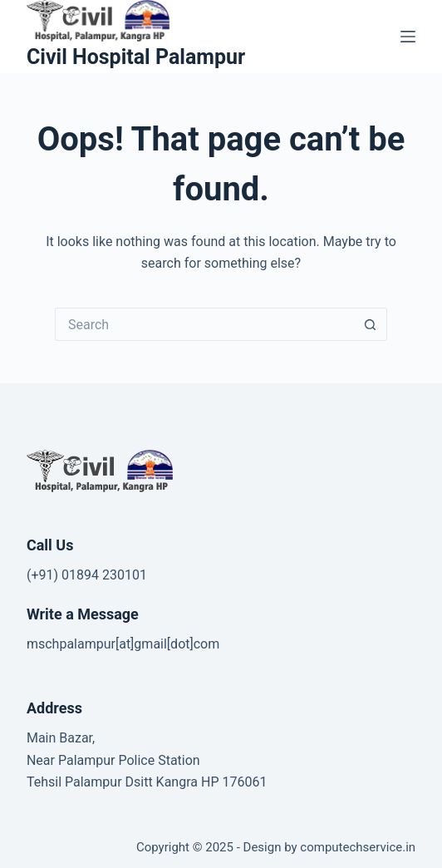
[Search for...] (204, 324)
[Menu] (408, 37)
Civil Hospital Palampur (136, 57)
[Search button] (371, 324)
